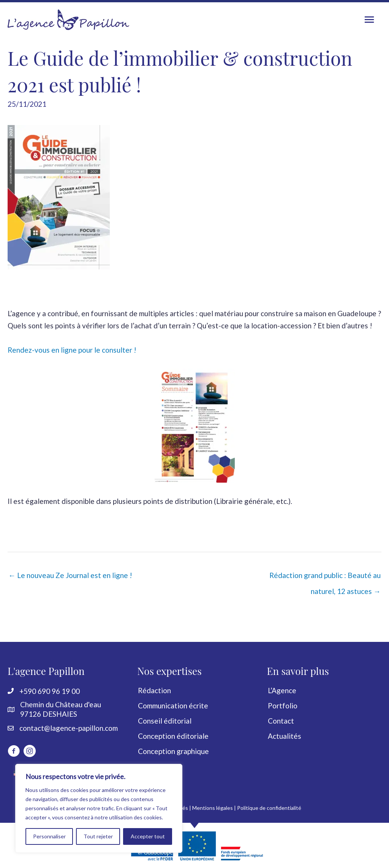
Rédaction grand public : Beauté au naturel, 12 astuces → (325, 577)
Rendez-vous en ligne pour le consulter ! (72, 350)
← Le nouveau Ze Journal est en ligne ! (70, 575)
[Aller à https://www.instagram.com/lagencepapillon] (30, 752)
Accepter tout (148, 836)
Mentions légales (213, 808)
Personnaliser (49, 836)
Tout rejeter (98, 836)
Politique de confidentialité (269, 808)
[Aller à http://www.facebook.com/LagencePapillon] (14, 752)
